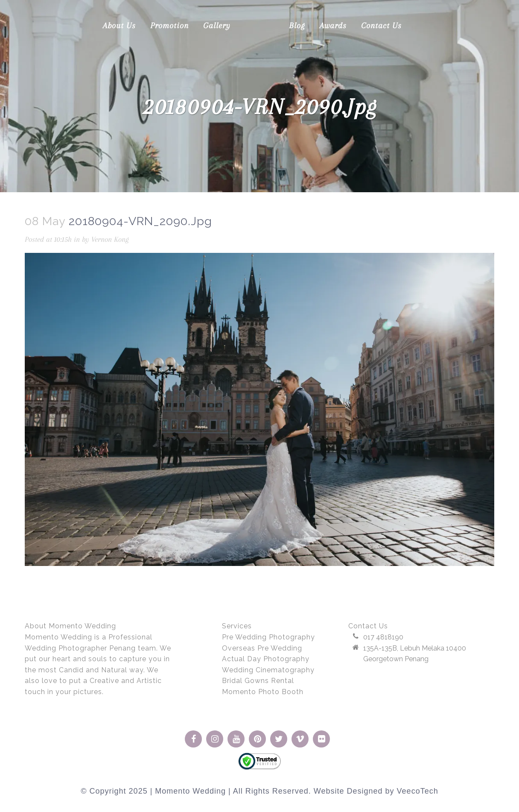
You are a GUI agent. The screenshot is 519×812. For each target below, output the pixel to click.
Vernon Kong (110, 240)
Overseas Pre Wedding (262, 648)
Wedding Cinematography (268, 670)
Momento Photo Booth (263, 692)
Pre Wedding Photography (268, 637)
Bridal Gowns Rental (258, 681)
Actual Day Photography (266, 659)
